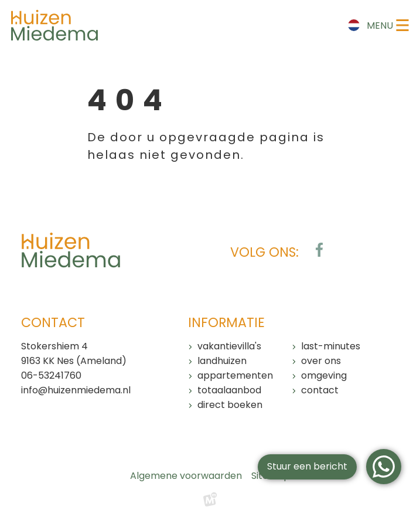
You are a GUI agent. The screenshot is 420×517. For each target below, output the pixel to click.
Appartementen (235, 375)
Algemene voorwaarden (186, 476)
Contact (320, 390)
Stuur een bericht (307, 466)
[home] (54, 25)
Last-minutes (331, 346)
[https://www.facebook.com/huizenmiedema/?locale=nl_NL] (319, 250)
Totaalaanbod (229, 390)
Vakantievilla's (229, 346)
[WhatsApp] (384, 467)
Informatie (226, 323)
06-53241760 (51, 375)
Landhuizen (222, 361)
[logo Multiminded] (210, 502)
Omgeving (324, 375)
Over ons (321, 361)
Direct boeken (230, 405)
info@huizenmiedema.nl (76, 390)
